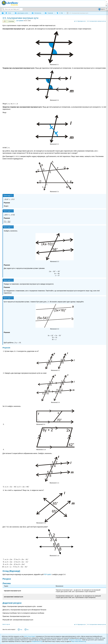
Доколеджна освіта (22, 13)
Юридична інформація (75, 640)
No (28, 630)
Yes (21, 630)
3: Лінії (60, 13)
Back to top (5, 624)
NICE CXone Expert (30, 636)
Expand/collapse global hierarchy (4, 13)
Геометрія (49, 13)
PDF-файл (48, 574)
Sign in (103, 9)
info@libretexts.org (37, 641)
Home (8, 13)
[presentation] (61, 29)
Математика (37, 13)
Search (3, 9)
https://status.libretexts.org (79, 641)
